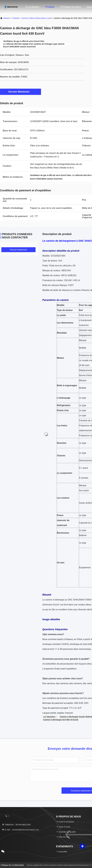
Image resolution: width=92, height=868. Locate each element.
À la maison (33, 7)
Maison (6, 18)
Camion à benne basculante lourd (36, 18)
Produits (50, 7)
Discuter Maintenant (21, 92)
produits (15, 18)
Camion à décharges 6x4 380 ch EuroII (61, 720)
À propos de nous (71, 7)
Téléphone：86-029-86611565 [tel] (16, 825)
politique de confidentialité (12, 865)
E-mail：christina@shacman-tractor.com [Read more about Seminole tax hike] (20, 830)
